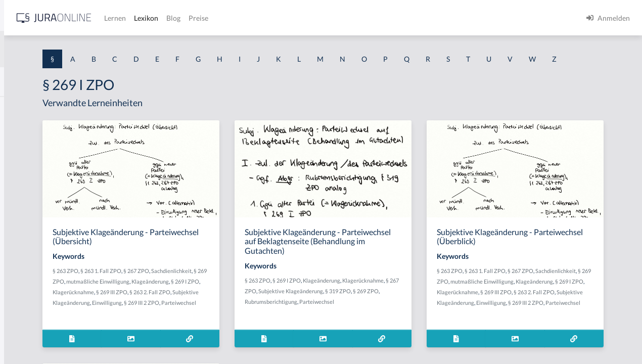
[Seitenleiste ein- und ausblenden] (146, 15)
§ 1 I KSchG (26, 312)
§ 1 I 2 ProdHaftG (35, 267)
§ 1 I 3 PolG (26, 289)
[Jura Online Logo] (212, 18)
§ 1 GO (19, 153)
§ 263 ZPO (192, 289)
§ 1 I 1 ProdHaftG (35, 221)
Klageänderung (230, 311)
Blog (331, 18)
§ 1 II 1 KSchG (30, 335)
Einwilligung (261, 332)
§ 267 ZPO (263, 289)
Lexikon (304, 18)
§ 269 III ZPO (239, 321)
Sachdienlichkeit (200, 300)
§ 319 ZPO (392, 320)
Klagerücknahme (200, 321)
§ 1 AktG (21, 107)
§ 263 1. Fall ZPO (228, 289)
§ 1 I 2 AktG (26, 244)
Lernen (273, 18)
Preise (356, 18)
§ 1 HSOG (23, 198)
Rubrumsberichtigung (366, 331)
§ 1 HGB (21, 176)
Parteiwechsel (211, 343)
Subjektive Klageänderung (212, 332)
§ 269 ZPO (235, 300)
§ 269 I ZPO (265, 311)
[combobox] (81, 49)
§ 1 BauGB (24, 130)
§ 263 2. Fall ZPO (277, 321)
